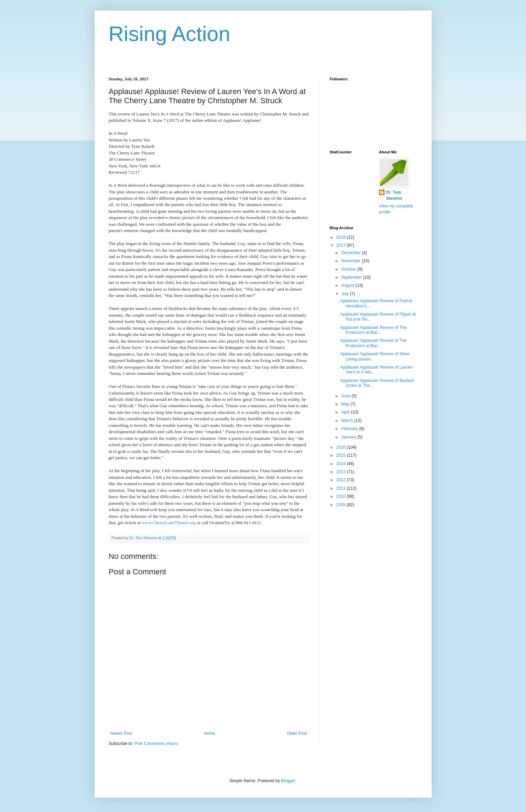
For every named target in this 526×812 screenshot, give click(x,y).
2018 (341, 237)
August (348, 285)
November (351, 261)
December (351, 253)
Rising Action (170, 34)
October (349, 269)
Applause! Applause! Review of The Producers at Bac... (373, 330)
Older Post (297, 733)
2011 (341, 488)
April (346, 412)
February (350, 429)
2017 (341, 245)
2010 (341, 496)
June (346, 396)
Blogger (288, 781)
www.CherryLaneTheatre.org (169, 523)
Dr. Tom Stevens (394, 195)
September (352, 277)
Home (209, 733)
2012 (341, 480)
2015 (341, 455)
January (349, 437)
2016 (341, 447)
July (345, 294)
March (348, 421)
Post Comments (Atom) (156, 744)
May (346, 404)
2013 (341, 472)
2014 (341, 464)
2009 (341, 505)
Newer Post (121, 733)
